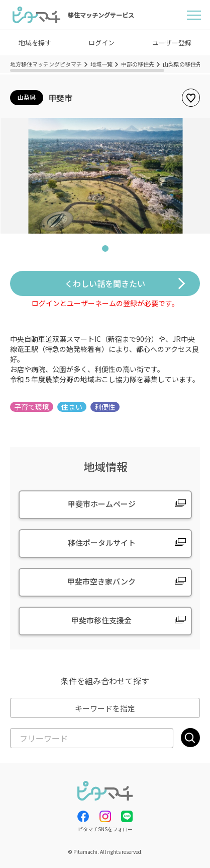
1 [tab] (105, 250)
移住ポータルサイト (102, 542)
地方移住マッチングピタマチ (46, 64)
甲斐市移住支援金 (101, 620)
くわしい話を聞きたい (105, 283)
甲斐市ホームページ (102, 504)
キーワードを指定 (105, 708)
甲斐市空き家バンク (101, 581)
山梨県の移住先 (182, 64)
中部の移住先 (138, 64)
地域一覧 (101, 64)
